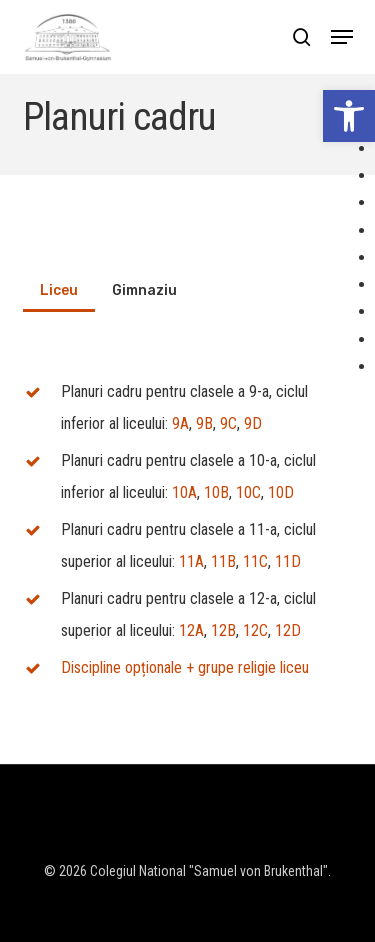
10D (281, 492)
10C (248, 492)
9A (180, 423)
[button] (349, 116)
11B (223, 561)
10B (216, 492)
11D (288, 561)
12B (223, 630)
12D (288, 630)
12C (255, 630)
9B (204, 423)
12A (191, 630)
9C (228, 423)
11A (191, 561)
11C (255, 561)
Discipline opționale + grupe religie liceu (185, 667)
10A (184, 492)
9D (253, 423)
